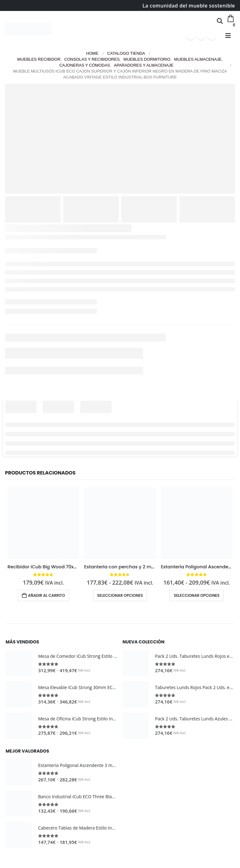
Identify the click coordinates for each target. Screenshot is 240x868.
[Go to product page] (43, 523)
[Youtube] (201, 36)
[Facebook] (191, 36)
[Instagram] (212, 36)
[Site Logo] (29, 29)
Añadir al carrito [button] (47, 595)
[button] (220, 21)
